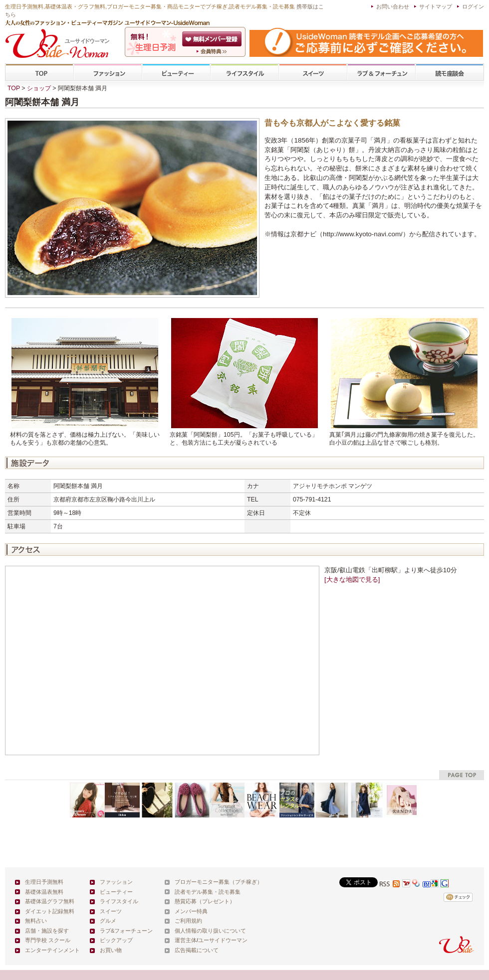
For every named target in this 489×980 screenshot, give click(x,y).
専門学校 (450, 73)
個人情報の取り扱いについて (210, 931)
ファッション (108, 73)
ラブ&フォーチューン (381, 73)
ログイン (473, 6)
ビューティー (176, 73)
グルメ (108, 921)
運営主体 (186, 940)
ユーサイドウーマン (223, 940)
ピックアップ (116, 940)
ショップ (39, 88)
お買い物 (111, 950)
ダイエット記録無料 (50, 911)
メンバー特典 (191, 911)
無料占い (36, 921)
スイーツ (313, 73)
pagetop (462, 775)
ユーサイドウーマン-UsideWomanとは (213, 51)
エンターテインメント (52, 950)
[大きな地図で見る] (352, 579)
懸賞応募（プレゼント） (205, 901)
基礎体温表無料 (44, 892)
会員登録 (213, 39)
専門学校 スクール (48, 940)
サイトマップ (436, 6)
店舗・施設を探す (47, 931)
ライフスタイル (244, 73)
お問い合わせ (393, 6)
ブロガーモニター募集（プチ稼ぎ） (219, 882)
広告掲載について (197, 950)
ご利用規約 (188, 921)
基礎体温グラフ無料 (50, 901)
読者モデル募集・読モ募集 (208, 892)
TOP (40, 73)
